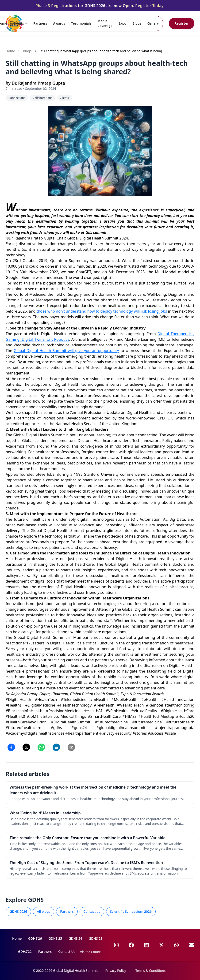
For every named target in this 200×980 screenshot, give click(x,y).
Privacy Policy (116, 971)
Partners (40, 23)
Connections (17, 98)
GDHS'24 (75, 938)
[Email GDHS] (192, 945)
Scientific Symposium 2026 (131, 911)
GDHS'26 (35, 938)
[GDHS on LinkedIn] (146, 945)
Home (10, 51)
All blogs (44, 911)
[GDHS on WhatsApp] (177, 945)
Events (21, 23)
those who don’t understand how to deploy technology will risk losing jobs (102, 311)
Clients (64, 98)
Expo (122, 23)
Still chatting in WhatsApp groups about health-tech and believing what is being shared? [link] (101, 51)
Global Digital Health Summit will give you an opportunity (66, 351)
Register (182, 23)
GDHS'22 (25, 952)
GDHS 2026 (18, 911)
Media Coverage (105, 23)
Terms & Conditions (151, 971)
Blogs (137, 23)
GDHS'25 (55, 938)
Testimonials (81, 23)
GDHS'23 (96, 938)
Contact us (92, 911)
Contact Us (67, 952)
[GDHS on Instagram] (116, 945)
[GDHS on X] (162, 945)
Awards (59, 23)
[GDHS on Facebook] (131, 945)
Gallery (153, 23)
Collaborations (42, 98)
